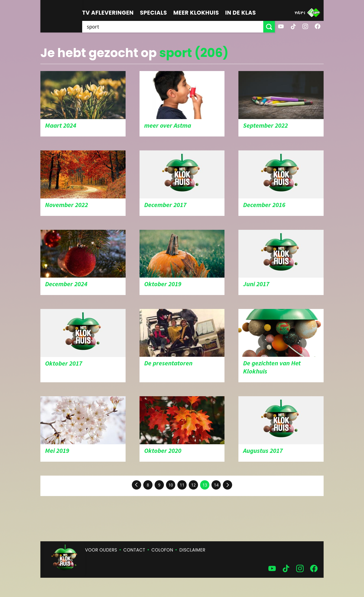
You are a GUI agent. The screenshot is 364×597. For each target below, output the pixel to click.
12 (193, 485)
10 (171, 485)
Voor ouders (101, 550)
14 (216, 485)
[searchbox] (173, 27)
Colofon (162, 550)
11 (182, 485)
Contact (134, 550)
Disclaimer (192, 550)
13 (205, 485)
